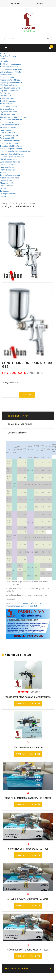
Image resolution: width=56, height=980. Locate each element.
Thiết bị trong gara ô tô (9, 101)
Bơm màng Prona (7, 109)
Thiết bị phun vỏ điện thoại (11, 64)
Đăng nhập (15, 4)
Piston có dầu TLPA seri (10, 143)
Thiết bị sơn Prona (7, 104)
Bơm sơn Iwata (6, 75)
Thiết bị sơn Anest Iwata (10, 67)
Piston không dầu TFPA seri (11, 149)
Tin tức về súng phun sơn (10, 175)
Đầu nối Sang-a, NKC (8, 159)
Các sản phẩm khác (8, 165)
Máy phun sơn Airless (9, 122)
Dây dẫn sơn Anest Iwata (10, 88)
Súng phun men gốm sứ (10, 125)
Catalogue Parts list (8, 194)
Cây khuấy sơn (6, 180)
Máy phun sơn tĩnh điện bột (11, 120)
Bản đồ (3, 188)
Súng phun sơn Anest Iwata (11, 69)
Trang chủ (4, 53)
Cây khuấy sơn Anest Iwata (11, 82)
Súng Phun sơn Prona (9, 106)
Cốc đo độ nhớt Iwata (9, 85)
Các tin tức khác (7, 186)
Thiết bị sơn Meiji (7, 98)
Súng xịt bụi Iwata (7, 77)
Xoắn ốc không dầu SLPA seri (12, 154)
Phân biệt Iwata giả (8, 170)
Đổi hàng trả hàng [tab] (17, 433)
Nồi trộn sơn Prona (7, 114)
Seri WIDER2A (6, 96)
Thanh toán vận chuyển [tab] (20, 424)
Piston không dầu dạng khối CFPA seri (15, 151)
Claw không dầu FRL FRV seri (12, 157)
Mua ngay (27, 395)
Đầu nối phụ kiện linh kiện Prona (13, 117)
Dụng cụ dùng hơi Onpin (10, 130)
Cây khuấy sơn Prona (8, 112)
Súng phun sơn (24, 603)
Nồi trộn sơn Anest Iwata (10, 80)
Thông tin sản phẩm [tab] (18, 416)
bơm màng (15, 606)
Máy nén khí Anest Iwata (10, 141)
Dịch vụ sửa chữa (7, 183)
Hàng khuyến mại (7, 167)
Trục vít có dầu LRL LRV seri (11, 146)
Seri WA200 (5, 93)
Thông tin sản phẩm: (11, 382)
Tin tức (3, 173)
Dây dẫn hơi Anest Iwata (10, 90)
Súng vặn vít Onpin (8, 133)
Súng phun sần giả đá (9, 135)
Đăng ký (41, 4)
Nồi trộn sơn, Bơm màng (10, 178)
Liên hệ (3, 196)
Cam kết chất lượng (8, 56)
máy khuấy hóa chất (29, 606)
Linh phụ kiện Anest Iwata (10, 72)
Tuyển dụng (5, 191)
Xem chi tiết (35, 704)
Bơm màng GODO (7, 138)
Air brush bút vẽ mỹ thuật (10, 128)
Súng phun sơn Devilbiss (10, 162)
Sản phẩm (4, 61)
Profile (3, 59)
